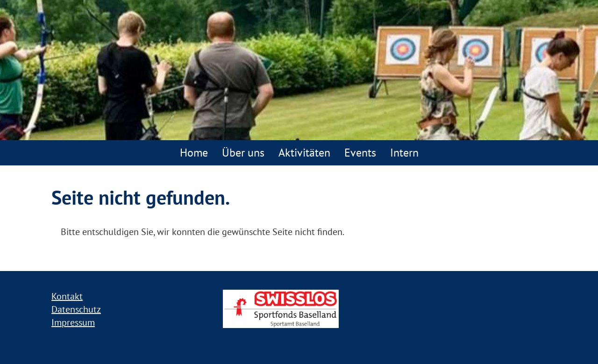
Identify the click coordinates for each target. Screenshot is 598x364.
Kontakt (67, 296)
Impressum (73, 322)
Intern (404, 153)
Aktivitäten (304, 153)
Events (360, 153)
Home (194, 153)
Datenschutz (76, 309)
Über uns (243, 153)
